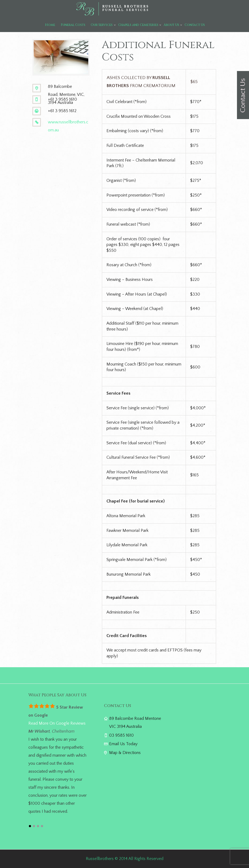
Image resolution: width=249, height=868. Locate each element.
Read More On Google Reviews (57, 723)
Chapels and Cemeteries (138, 25)
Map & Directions (125, 753)
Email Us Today (123, 744)
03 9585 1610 (121, 735)
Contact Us (195, 25)
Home (50, 25)
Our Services (102, 25)
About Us (171, 25)
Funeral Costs (73, 25)
